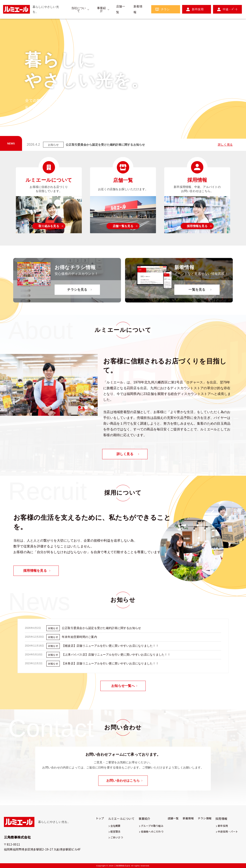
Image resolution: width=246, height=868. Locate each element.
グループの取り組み (152, 826)
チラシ (165, 9)
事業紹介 (101, 9)
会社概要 (115, 826)
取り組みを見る (49, 226)
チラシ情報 (205, 818)
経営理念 (115, 831)
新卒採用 (198, 9)
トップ (100, 818)
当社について (78, 9)
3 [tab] (231, 133)
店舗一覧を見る (123, 226)
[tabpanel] (49, 385)
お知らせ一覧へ (123, 686)
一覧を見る (197, 290)
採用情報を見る (197, 226)
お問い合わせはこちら (123, 781)
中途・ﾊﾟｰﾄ (230, 9)
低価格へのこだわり (152, 831)
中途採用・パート (228, 831)
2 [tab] (223, 133)
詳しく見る (225, 144)
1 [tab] (215, 133)
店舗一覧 (173, 818)
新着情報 (188, 818)
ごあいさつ (117, 837)
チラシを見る (77, 290)
